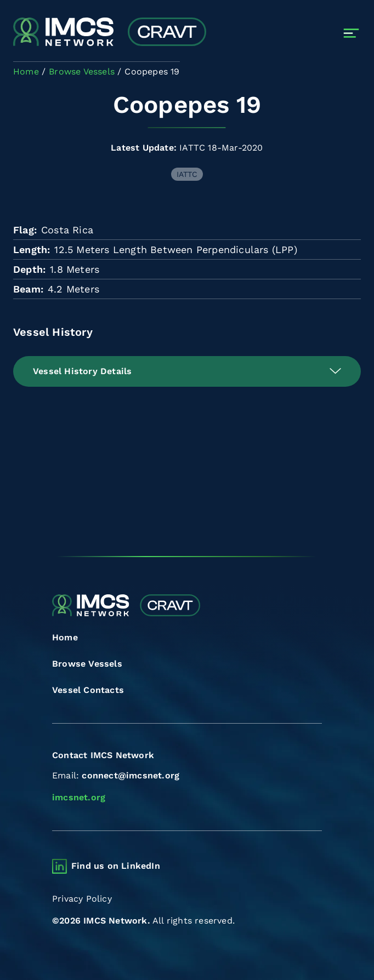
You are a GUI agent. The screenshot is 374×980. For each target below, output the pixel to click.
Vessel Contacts (88, 690)
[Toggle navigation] (351, 33)
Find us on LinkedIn (116, 866)
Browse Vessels (87, 664)
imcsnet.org (79, 797)
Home (65, 637)
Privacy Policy (82, 899)
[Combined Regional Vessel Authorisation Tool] (110, 33)
